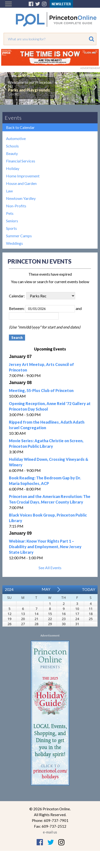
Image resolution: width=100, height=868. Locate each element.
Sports (11, 228)
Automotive (16, 138)
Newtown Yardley (21, 198)
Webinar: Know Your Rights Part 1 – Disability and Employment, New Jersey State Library (45, 547)
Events (13, 118)
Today (89, 589)
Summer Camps (19, 236)
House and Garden (21, 183)
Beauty (12, 153)
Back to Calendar (20, 127)
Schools (12, 146)
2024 (9, 589)
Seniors (12, 221)
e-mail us (50, 832)
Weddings (14, 243)
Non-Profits (16, 206)
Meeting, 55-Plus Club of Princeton (41, 390)
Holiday (13, 168)
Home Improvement (23, 176)
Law (9, 191)
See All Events (50, 568)
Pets (10, 213)
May (46, 589)
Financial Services (21, 161)
